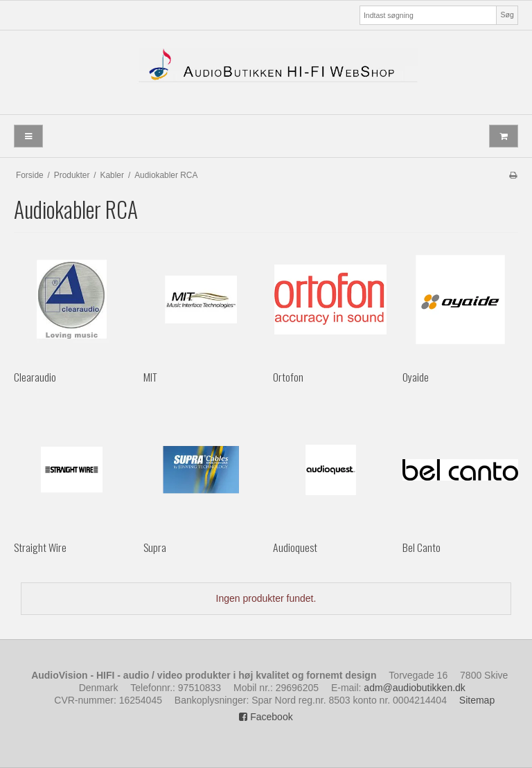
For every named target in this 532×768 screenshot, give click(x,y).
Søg (507, 15)
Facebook (266, 717)
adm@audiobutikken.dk (415, 688)
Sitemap (477, 700)
